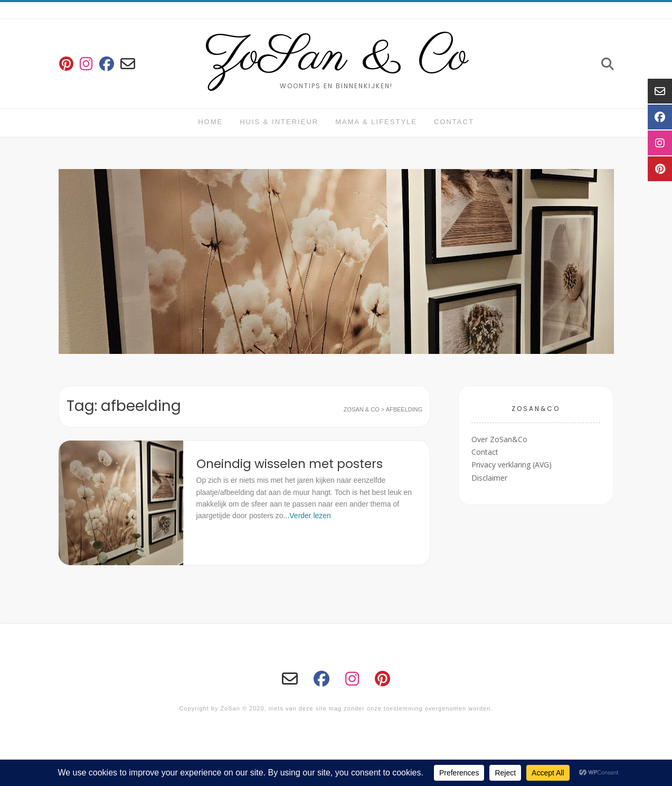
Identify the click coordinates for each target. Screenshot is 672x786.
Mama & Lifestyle (376, 122)
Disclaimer (489, 478)
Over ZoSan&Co (499, 439)
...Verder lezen (307, 516)
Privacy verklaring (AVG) (512, 465)
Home (210, 122)
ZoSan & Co (336, 57)
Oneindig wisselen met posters (290, 464)
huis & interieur (279, 122)
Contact (454, 122)
